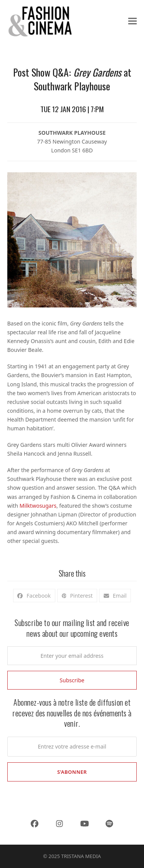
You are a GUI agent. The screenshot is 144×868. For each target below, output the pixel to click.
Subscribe (72, 680)
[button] (132, 21)
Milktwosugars (38, 506)
